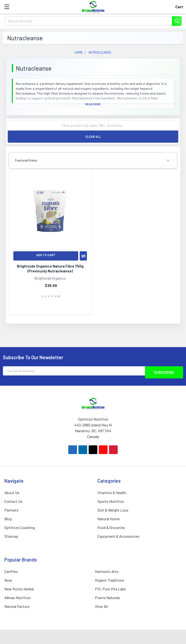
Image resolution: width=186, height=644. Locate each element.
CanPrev (11, 571)
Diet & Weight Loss (113, 510)
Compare (83, 256)
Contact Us (13, 501)
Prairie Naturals (108, 598)
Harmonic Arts (107, 571)
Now (8, 580)
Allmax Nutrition (18, 598)
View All (101, 606)
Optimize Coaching (20, 527)
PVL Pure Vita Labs (110, 589)
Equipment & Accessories (118, 536)
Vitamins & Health (112, 493)
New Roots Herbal (19, 589)
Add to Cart (46, 255)
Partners (11, 510)
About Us (12, 493)
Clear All (93, 137)
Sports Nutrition (111, 501)
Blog (8, 519)
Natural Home (108, 519)
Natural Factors (17, 606)
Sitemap (11, 536)
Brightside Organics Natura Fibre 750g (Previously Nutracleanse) (50, 268)
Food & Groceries (111, 527)
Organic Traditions (110, 580)
